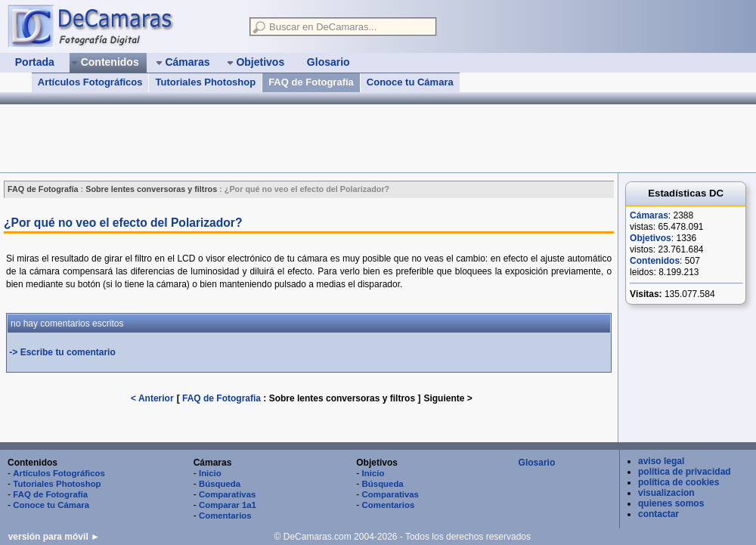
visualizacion (666, 493)
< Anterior (152, 398)
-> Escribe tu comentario (62, 352)
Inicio (210, 473)
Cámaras (649, 215)
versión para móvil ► (54, 537)
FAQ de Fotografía (311, 82)
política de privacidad (685, 472)
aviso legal (661, 461)
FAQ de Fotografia (222, 398)
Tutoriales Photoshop (205, 82)
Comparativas (227, 494)
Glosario (537, 463)
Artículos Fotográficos (90, 82)
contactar (658, 514)
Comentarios (225, 516)
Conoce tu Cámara (410, 82)
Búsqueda (220, 484)
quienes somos (671, 503)
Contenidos (655, 261)
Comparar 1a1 (228, 505)
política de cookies (679, 482)
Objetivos (651, 238)
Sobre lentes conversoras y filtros (344, 398)
